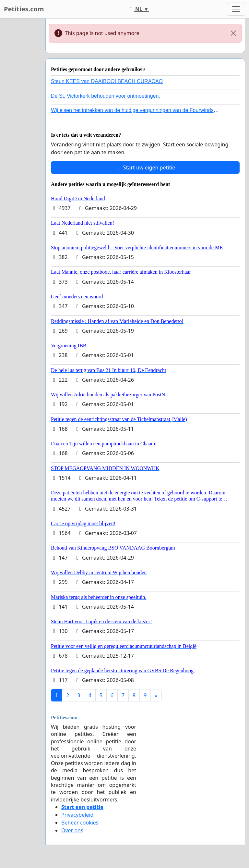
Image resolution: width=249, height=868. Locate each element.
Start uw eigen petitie (145, 167)
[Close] (233, 33)
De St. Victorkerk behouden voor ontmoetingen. (106, 96)
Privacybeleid (77, 815)
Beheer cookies (80, 823)
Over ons (72, 830)
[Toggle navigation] (236, 9)
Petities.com (24, 9)
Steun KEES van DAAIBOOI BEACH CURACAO (107, 81)
